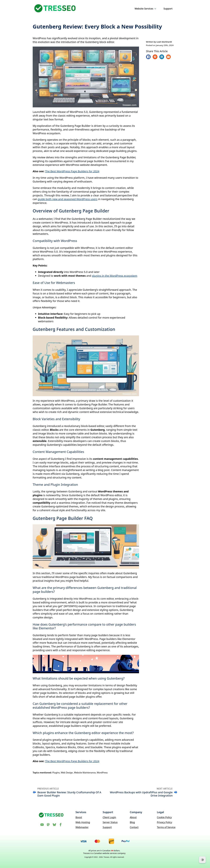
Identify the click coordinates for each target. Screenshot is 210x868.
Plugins (56, 773)
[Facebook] (61, 825)
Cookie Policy (164, 817)
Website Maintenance (85, 773)
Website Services (144, 9)
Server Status (110, 822)
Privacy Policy (165, 822)
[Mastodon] (48, 825)
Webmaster (82, 827)
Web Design (67, 773)
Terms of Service (166, 827)
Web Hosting (83, 822)
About (133, 817)
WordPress (102, 773)
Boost (79, 817)
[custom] (54, 825)
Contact (134, 827)
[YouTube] (42, 825)
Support (168, 9)
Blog (132, 822)
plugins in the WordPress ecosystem (115, 276)
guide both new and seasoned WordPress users (68, 199)
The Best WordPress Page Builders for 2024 (72, 171)
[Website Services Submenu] (156, 9)
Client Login (109, 817)
